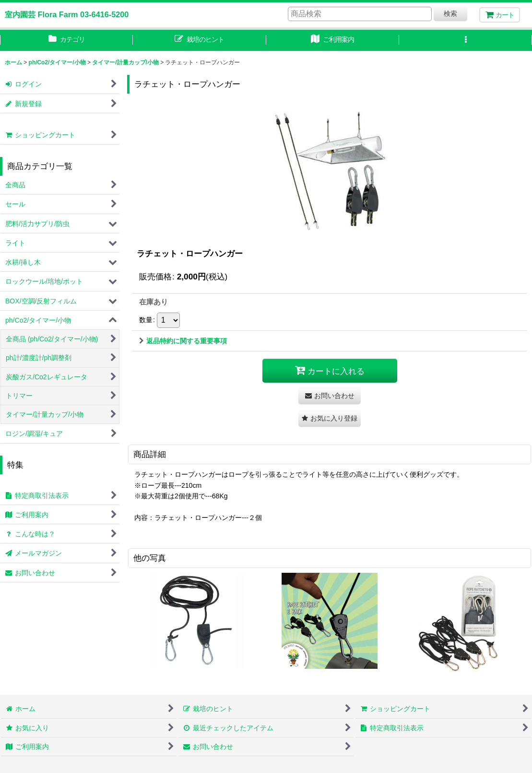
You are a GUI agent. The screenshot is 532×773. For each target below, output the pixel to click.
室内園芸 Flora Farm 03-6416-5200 (67, 14)
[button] (466, 40)
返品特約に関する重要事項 (183, 341)
